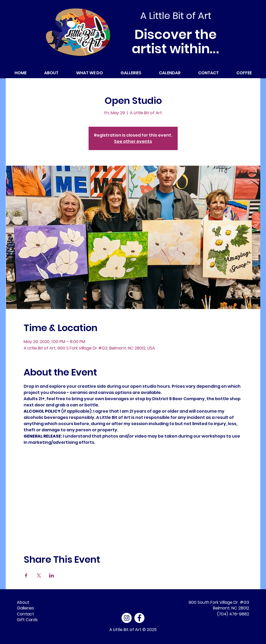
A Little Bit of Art (125, 630)
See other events (133, 141)
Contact (25, 614)
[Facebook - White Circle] (139, 618)
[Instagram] (127, 618)
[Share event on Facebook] (26, 575)
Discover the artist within (176, 42)
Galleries (25, 608)
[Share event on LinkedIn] (52, 575)
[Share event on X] (39, 575)
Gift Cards (27, 620)
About (23, 602)
